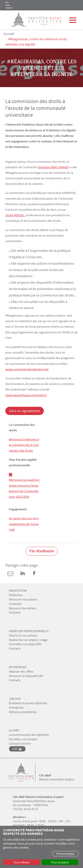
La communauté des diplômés (29, 735)
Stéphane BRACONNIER (53, 167)
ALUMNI (14, 730)
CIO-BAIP (45, 775)
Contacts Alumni (20, 744)
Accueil (9, 34)
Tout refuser (22, 862)
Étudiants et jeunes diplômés (28, 703)
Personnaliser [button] (66, 854)
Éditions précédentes (23, 712)
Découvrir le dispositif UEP (26, 676)
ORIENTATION (18, 591)
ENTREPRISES (18, 667)
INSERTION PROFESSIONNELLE (29, 631)
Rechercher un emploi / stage (28, 640)
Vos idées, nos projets (23, 739)
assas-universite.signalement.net (27, 369)
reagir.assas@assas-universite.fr (26, 395)
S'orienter (15, 604)
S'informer (16, 595)
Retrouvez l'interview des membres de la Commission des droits (24, 445)
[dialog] (41, 847)
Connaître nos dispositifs (25, 644)
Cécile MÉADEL (15, 215)
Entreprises (16, 708)
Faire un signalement (25, 411)
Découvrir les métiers (23, 608)
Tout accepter (60, 862)
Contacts (15, 613)
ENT (15, 749)
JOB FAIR (15, 699)
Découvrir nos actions (23, 599)
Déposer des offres (21, 672)
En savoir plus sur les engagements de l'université (24, 524)
